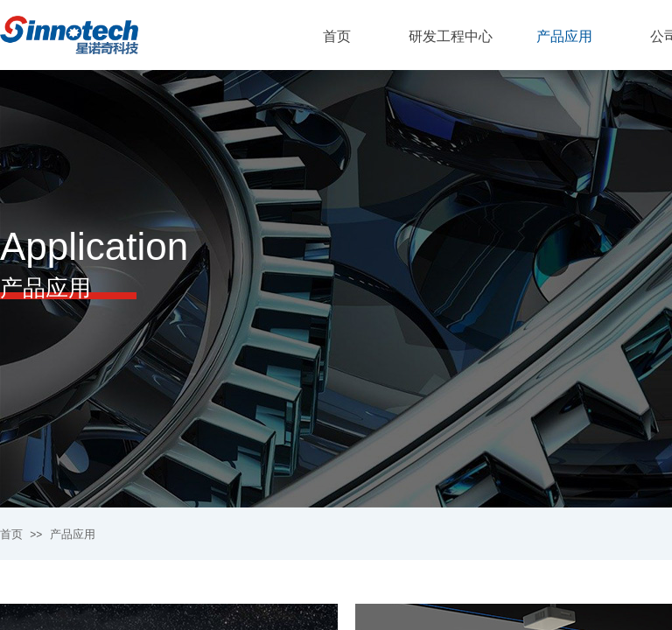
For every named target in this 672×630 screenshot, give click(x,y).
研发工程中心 (451, 36)
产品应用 (73, 534)
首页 (11, 534)
